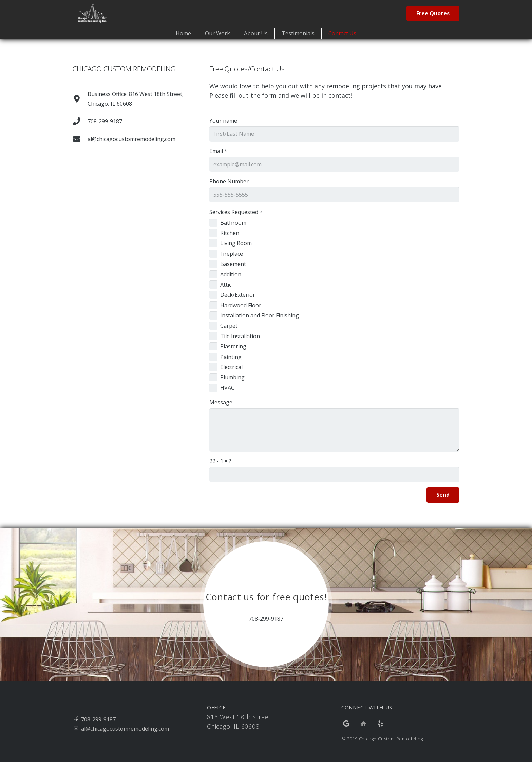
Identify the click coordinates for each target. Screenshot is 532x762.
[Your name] (334, 134)
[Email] (334, 164)
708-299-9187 (98, 719)
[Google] (346, 724)
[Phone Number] (334, 195)
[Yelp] (380, 724)
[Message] (334, 430)
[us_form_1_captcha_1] (334, 475)
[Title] (363, 724)
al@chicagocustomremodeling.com (125, 729)
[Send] (443, 495)
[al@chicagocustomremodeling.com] (80, 139)
